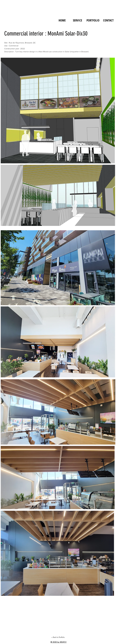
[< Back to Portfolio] (58, 637)
